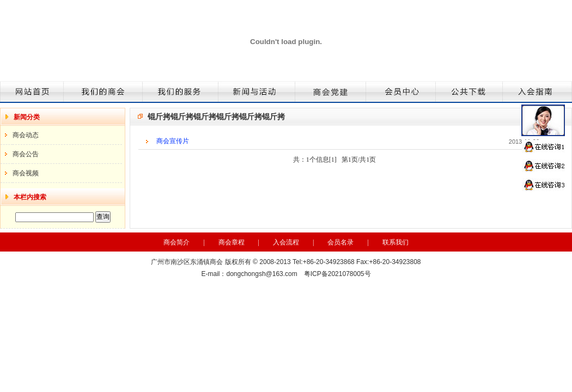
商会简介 (177, 242)
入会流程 (286, 242)
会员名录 (340, 242)
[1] (333, 160)
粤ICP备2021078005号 (337, 274)
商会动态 (26, 135)
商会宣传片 (173, 141)
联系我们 (395, 242)
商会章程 (232, 242)
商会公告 (26, 154)
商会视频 (26, 173)
